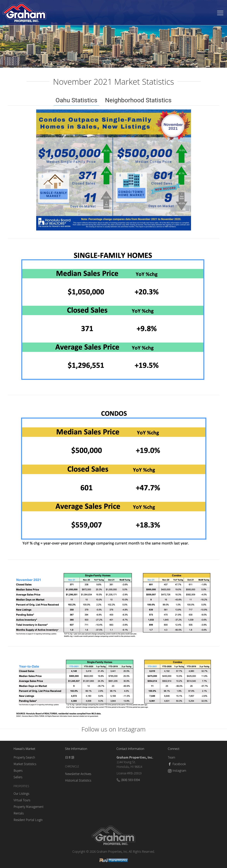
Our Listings (21, 793)
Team (171, 757)
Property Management (29, 807)
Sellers (18, 777)
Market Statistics (25, 764)
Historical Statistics (78, 780)
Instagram (179, 770)
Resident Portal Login (28, 820)
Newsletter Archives (78, 774)
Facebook (179, 764)
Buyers (18, 770)
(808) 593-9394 (131, 780)
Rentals (19, 813)
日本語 (70, 757)
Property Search (24, 757)
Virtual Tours (22, 800)
